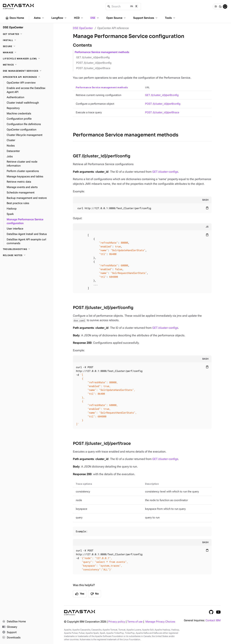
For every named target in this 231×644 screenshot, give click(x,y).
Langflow (59, 18)
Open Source (116, 18)
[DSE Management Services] (27, 71)
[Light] (216, 6)
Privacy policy (117, 622)
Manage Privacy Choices (160, 622)
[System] (225, 6)
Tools (170, 18)
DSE (95, 18)
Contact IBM (213, 620)
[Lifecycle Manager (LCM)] (27, 59)
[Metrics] (27, 65)
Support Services (146, 18)
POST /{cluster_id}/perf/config (94, 63)
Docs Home (15, 18)
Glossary (10, 627)
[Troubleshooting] (27, 249)
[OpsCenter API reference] (27, 77)
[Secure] (27, 46)
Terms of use (135, 622)
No (95, 594)
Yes (80, 594)
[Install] (27, 40)
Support (9, 632)
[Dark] (220, 6)
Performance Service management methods (102, 52)
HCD (79, 18)
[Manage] (27, 53)
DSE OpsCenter (83, 28)
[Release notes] (27, 255)
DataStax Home (14, 622)
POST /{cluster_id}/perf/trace (93, 68)
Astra (39, 18)
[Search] (123, 6)
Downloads (11, 638)
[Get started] (27, 34)
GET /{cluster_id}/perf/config (93, 57)
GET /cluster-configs (165, 172)
